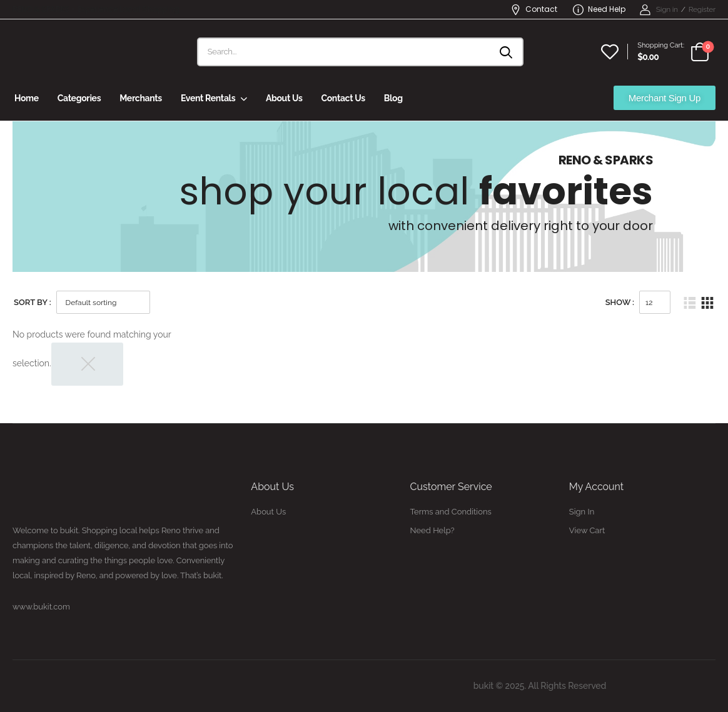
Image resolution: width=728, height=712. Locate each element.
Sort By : (33, 302)
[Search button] (507, 52)
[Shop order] (103, 302)
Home (27, 98)
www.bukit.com (41, 607)
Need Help (599, 9)
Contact (534, 9)
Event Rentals (208, 98)
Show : (620, 302)
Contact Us (343, 98)
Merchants (141, 98)
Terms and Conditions (451, 512)
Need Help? (432, 530)
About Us (284, 98)
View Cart (587, 530)
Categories (79, 98)
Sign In (582, 512)
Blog (393, 98)
